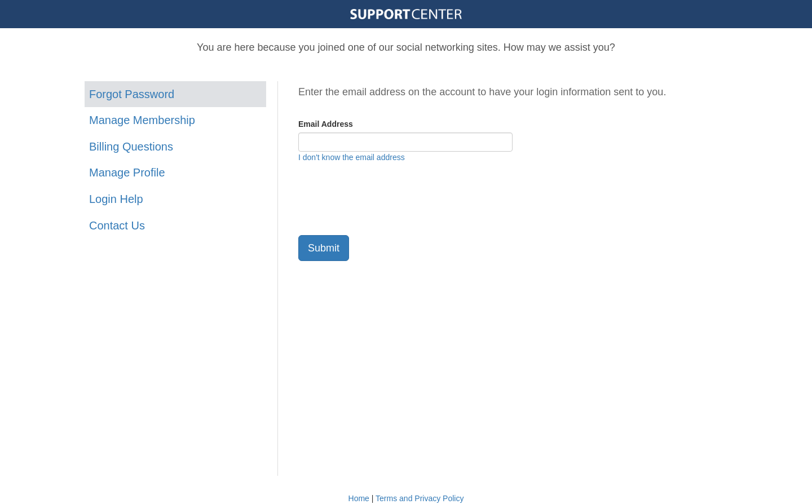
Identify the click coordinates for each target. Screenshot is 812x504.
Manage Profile (127, 173)
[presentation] (384, 199)
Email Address (326, 124)
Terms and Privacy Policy (420, 498)
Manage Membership (142, 120)
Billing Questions (131, 147)
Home (359, 498)
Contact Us (117, 226)
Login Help (116, 199)
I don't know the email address (352, 157)
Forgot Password (132, 94)
